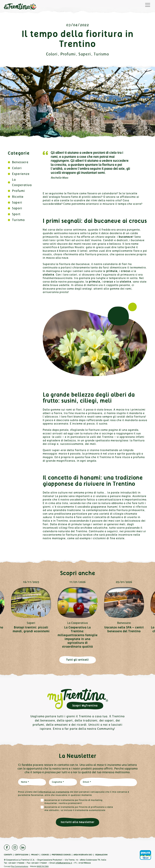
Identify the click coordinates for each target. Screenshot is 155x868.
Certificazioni (22, 855)
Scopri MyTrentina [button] (85, 706)
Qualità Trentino (145, 855)
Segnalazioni (101, 855)
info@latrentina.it (64, 863)
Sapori (17, 208)
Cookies (45, 855)
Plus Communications (20, 866)
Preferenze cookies (61, 855)
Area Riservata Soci (83, 855)
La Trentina (20, 7)
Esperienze (21, 174)
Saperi (85, 54)
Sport (16, 214)
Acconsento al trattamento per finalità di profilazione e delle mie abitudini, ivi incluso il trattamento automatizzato (79, 809)
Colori (52, 54)
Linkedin (23, 847)
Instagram (15, 847)
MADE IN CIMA (43, 866)
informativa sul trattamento (54, 792)
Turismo (101, 54)
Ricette (18, 197)
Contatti (8, 855)
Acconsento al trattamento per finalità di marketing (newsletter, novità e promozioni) (73, 802)
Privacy (35, 855)
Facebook (7, 847)
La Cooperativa (77, 623)
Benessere (20, 162)
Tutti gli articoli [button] (77, 660)
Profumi (68, 54)
